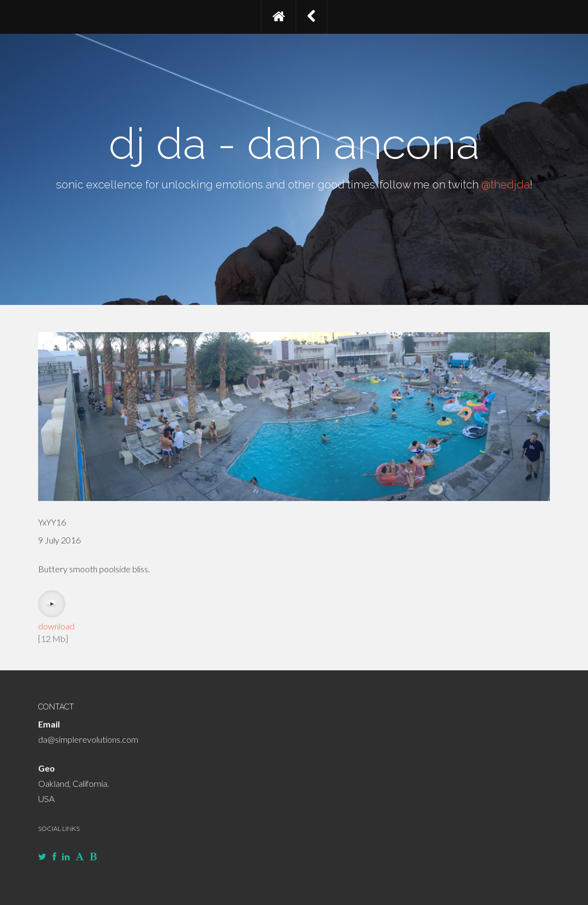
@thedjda (506, 185)
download (56, 626)
